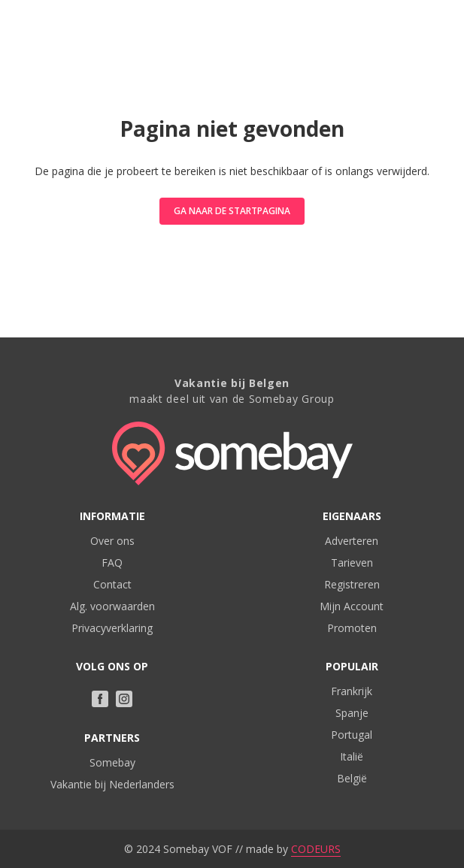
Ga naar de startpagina (232, 211)
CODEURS (316, 849)
